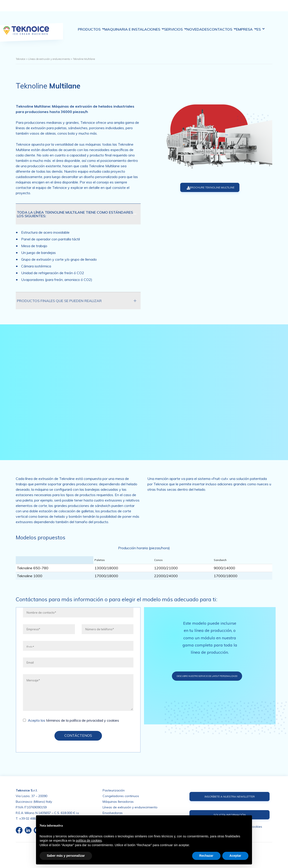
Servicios (172, 9)
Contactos (228, 9)
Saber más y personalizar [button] (66, 856)
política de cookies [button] (89, 841)
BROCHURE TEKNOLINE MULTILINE (205, 188)
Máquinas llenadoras (118, 801)
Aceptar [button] (235, 856)
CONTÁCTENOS (78, 736)
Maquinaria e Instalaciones (127, 9)
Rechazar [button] (206, 856)
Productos (79, 9)
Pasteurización (114, 790)
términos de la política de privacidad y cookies (83, 721)
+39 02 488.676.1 (32, 818)
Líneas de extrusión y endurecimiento (130, 807)
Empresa (256, 9)
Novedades (199, 9)
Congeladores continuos (121, 796)
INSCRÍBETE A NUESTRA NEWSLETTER (229, 796)
